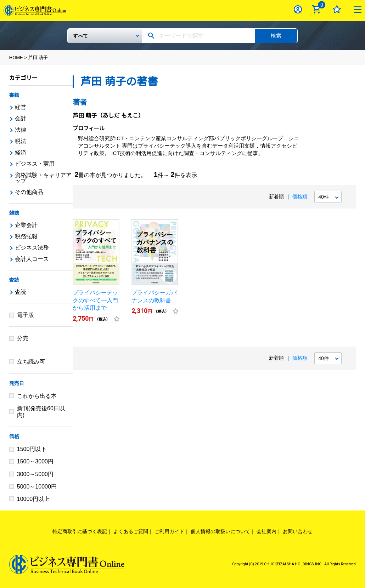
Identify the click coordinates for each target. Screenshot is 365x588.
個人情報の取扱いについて (220, 531)
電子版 (26, 315)
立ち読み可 (31, 362)
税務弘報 (26, 236)
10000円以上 (33, 499)
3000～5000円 (35, 474)
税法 (21, 141)
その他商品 (29, 192)
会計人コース (32, 259)
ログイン (298, 9)
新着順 (276, 196)
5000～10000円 (37, 487)
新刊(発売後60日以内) (41, 412)
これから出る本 (37, 396)
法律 (21, 130)
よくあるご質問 (131, 531)
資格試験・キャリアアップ (43, 178)
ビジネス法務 (32, 248)
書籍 (14, 95)
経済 (21, 152)
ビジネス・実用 (35, 164)
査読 (14, 280)
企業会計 (26, 225)
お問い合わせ (298, 531)
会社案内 (266, 531)
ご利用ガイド (169, 531)
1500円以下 (32, 449)
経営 (21, 107)
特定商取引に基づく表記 (80, 531)
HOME (16, 58)
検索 (276, 36)
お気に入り (337, 9)
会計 (21, 118)
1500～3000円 (35, 461)
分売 (23, 338)
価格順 (300, 196)
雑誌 (14, 213)
